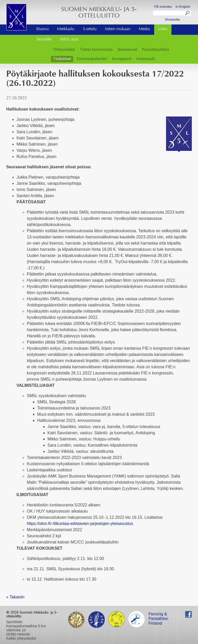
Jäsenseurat (127, 50)
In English (183, 7)
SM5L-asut (69, 39)
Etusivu (43, 29)
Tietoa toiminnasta (96, 50)
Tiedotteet (62, 59)
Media (144, 29)
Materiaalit (146, 59)
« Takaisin (15, 597)
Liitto (163, 29)
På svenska (163, 7)
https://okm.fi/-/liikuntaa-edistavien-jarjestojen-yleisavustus (80, 524)
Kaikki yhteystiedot (21, 638)
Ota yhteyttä (172, 27)
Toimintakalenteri (92, 59)
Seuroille (44, 39)
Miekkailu (66, 29)
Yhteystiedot (64, 50)
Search (188, 14)
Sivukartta (172, 19)
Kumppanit (122, 59)
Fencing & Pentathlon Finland (158, 615)
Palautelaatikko (156, 50)
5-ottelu (90, 29)
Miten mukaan (118, 29)
